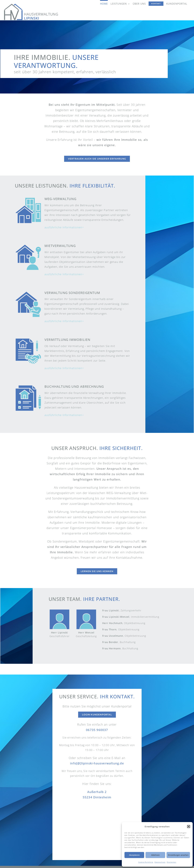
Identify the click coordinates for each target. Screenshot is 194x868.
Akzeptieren (134, 855)
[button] (189, 827)
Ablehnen (155, 855)
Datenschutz (160, 862)
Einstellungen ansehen (178, 855)
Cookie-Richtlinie (146, 862)
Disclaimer (172, 862)
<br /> (97, 830)
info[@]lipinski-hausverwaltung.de (97, 763)
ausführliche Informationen (63, 227)
